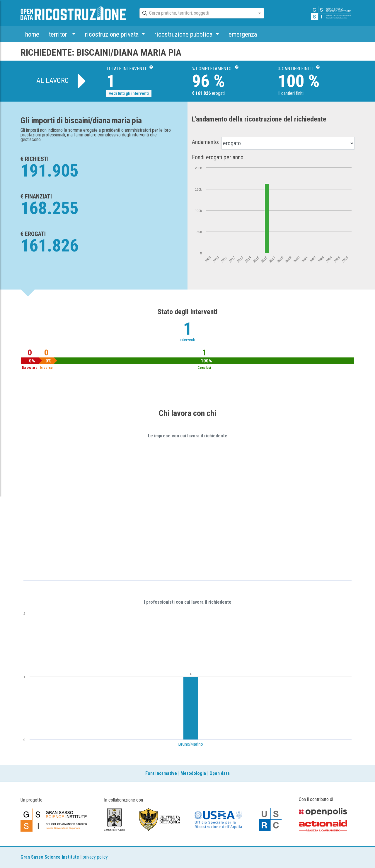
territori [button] (59, 34)
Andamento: (206, 142)
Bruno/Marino (191, 744)
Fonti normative (161, 773)
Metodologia (193, 773)
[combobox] (197, 13)
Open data (220, 773)
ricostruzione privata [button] (112, 34)
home (32, 34)
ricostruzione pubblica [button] (184, 34)
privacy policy (95, 857)
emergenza (243, 34)
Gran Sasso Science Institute (50, 857)
